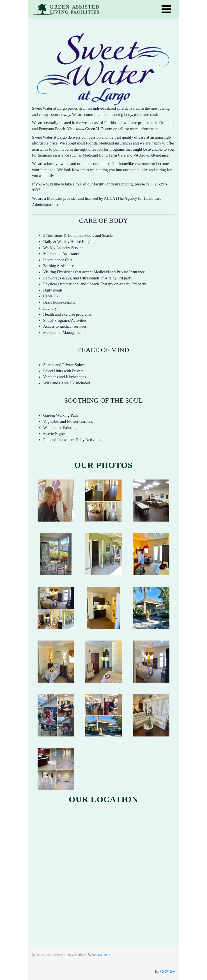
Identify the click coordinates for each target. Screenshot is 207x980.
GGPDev (168, 972)
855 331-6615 (101, 955)
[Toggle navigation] (166, 9)
